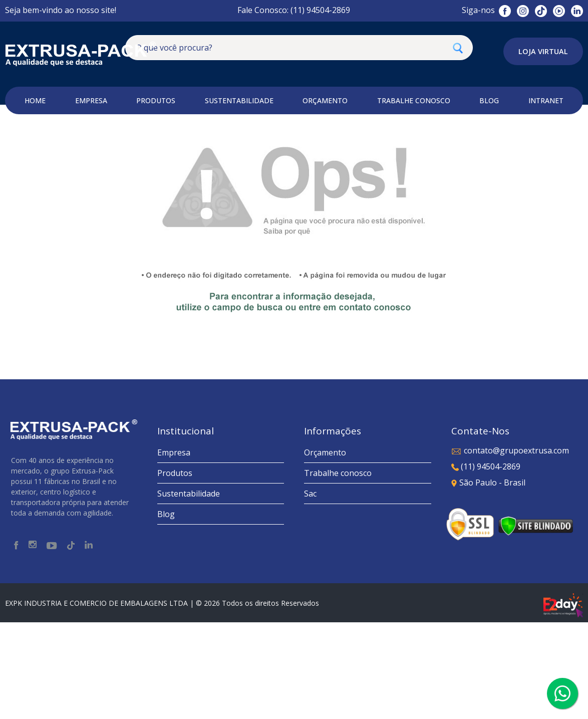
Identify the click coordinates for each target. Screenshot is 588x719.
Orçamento (325, 549)
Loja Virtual (543, 51)
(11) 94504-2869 (486, 563)
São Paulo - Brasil (488, 579)
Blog (166, 611)
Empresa (174, 549)
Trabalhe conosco (338, 570)
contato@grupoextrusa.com (510, 547)
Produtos (175, 570)
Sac (310, 590)
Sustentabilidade (189, 590)
